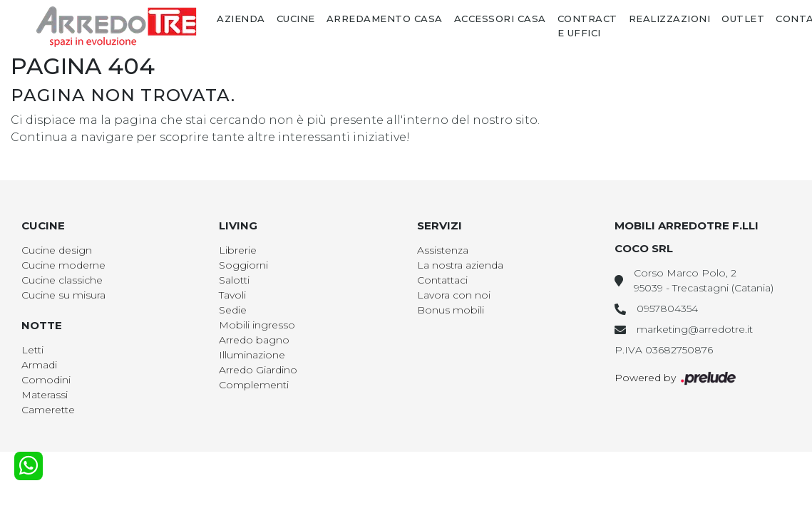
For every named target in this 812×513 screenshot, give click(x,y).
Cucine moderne (63, 265)
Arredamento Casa (385, 19)
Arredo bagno (254, 340)
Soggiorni (243, 265)
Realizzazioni (670, 19)
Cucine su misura (63, 295)
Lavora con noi (454, 295)
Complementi (254, 385)
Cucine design (57, 250)
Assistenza (443, 250)
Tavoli (232, 295)
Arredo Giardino (258, 370)
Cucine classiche (62, 280)
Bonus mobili (451, 310)
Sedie (233, 310)
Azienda (241, 19)
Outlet (743, 19)
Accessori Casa (500, 19)
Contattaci (442, 280)
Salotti (234, 280)
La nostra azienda (460, 265)
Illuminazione (252, 355)
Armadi (39, 365)
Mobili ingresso (257, 325)
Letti (32, 350)
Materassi (45, 395)
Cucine (296, 19)
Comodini (46, 380)
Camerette (48, 410)
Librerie (238, 250)
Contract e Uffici (587, 26)
